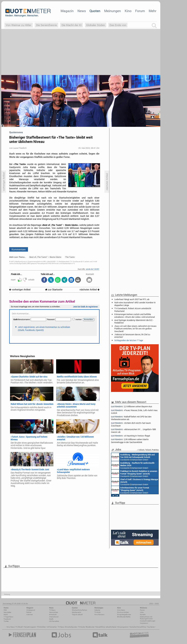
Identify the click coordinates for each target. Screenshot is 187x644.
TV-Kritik (97, 612)
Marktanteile (76, 612)
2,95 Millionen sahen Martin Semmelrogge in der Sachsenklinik (130, 441)
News (82, 11)
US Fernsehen (52, 627)
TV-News (52, 610)
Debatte (97, 610)
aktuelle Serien (111, 627)
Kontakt (143, 615)
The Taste (70, 257)
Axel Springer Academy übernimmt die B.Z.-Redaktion (134, 321)
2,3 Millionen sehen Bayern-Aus (132, 406)
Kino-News (121, 610)
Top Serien (151, 627)
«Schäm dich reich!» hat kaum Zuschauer (131, 424)
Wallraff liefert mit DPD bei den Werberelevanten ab (131, 418)
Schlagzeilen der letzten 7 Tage (129, 340)
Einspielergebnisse (124, 615)
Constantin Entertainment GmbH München (133, 457)
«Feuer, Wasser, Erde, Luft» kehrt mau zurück (134, 412)
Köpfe (51, 619)
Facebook (7, 619)
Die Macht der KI (72, 25)
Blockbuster (90, 627)
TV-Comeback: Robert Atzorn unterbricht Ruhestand (133, 310)
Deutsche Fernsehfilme (138, 627)
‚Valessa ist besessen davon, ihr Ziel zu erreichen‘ (132, 336)
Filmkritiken (42, 627)
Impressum (144, 623)
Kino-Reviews (99, 615)
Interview (30, 615)
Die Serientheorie (47, 25)
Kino (128, 11)
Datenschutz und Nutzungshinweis (146, 618)
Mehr (152, 11)
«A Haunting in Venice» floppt (131, 436)
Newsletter (7, 612)
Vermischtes (54, 612)
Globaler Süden (96, 25)
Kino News (11, 627)
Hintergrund (31, 610)
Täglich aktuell (77, 615)
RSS (5, 610)
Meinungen (113, 11)
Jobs (142, 612)
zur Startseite (54, 289)
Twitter (6, 621)
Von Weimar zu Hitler (19, 25)
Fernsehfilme (100, 627)
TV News (61, 627)
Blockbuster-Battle (124, 617)
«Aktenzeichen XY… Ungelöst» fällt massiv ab (133, 431)
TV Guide (81, 627)
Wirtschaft (53, 615)
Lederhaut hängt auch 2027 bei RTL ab (132, 299)
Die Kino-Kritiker (123, 612)
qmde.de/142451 (93, 269)
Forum (140, 11)
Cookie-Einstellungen (148, 621)
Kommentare (19, 249)
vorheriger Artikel (20, 289)
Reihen (29, 612)
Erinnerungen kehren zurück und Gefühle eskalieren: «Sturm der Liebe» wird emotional (135, 315)
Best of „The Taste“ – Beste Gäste (45, 257)
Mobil (6, 615)
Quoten (95, 11)
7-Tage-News (8, 617)
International (54, 617)
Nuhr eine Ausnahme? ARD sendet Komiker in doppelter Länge (135, 304)
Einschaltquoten (71, 627)
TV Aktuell (19, 627)
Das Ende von (118, 25)
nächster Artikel (90, 289)
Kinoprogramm (123, 627)
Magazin (67, 11)
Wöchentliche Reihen (80, 610)
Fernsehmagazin (30, 627)
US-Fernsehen (54, 621)
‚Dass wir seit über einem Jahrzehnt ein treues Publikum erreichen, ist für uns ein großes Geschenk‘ (135, 329)
